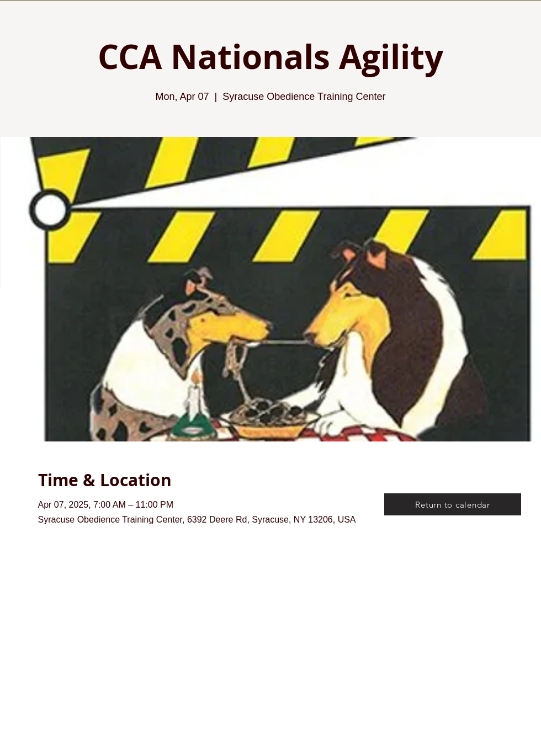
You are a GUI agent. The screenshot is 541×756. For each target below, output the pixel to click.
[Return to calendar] (453, 504)
